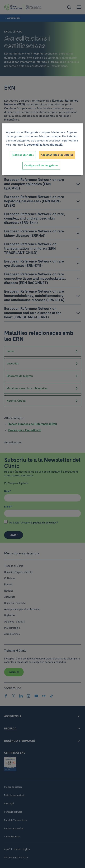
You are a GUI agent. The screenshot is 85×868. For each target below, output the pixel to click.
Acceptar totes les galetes (57, 155)
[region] (42, 149)
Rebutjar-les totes (23, 155)
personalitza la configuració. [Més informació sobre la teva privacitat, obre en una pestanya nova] (45, 145)
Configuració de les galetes (41, 166)
